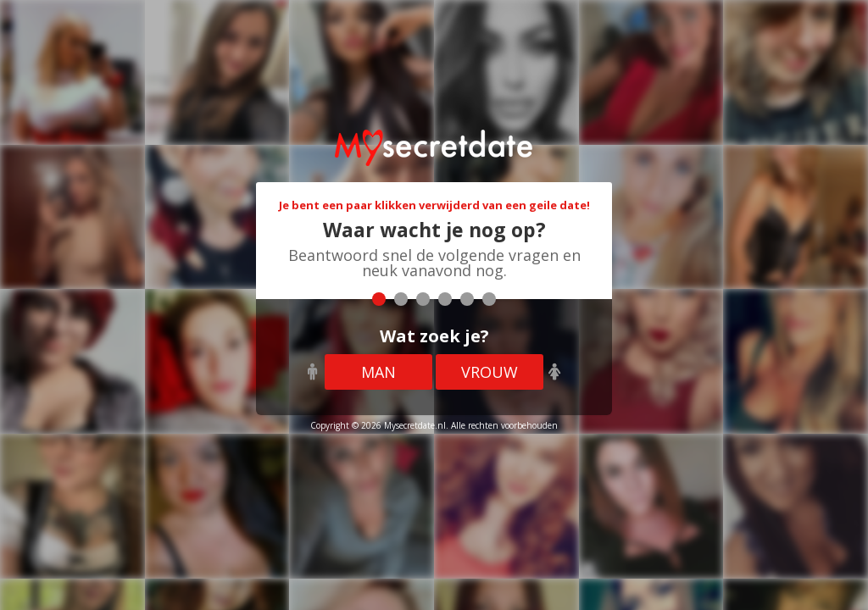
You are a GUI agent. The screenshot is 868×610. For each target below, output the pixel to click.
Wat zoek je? (434, 336)
